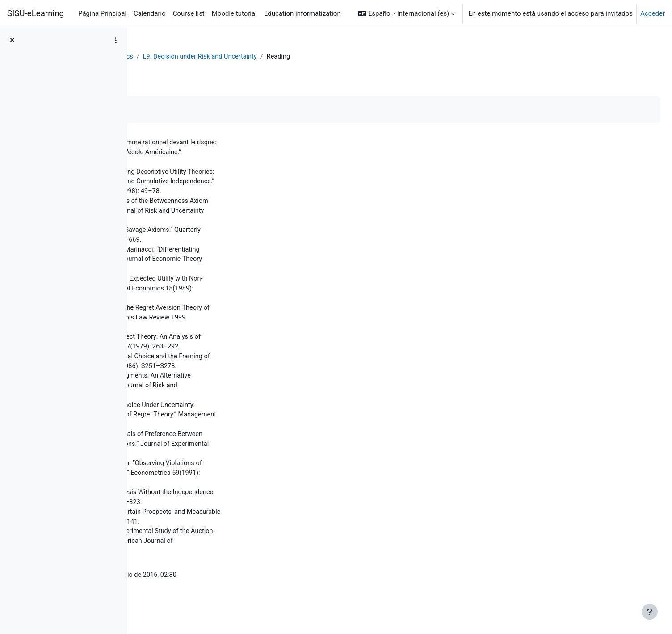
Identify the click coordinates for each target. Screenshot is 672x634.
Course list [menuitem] (189, 13)
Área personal (165, 57)
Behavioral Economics (229, 57)
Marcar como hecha (182, 110)
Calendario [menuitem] (150, 13)
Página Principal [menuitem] (102, 13)
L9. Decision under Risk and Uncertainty (331, 57)
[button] (406, 13)
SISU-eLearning (36, 13)
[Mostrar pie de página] (650, 612)
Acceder (653, 13)
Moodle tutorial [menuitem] (234, 13)
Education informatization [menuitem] (302, 13)
